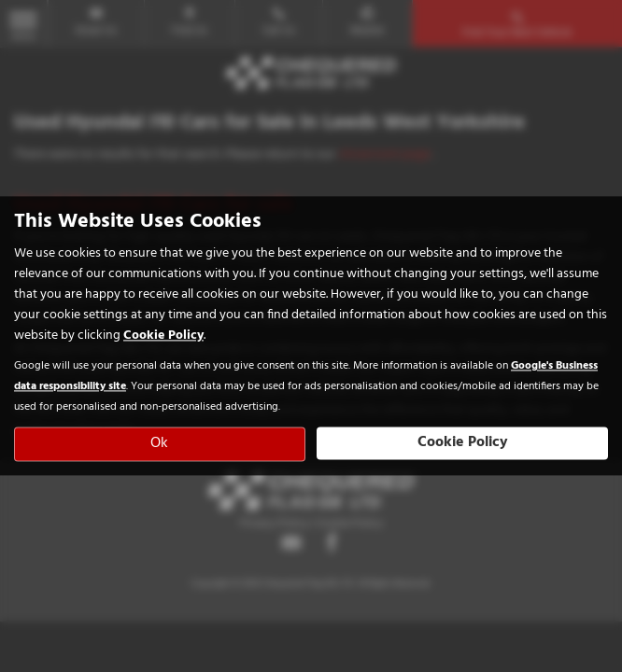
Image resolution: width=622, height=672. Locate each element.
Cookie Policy (163, 336)
